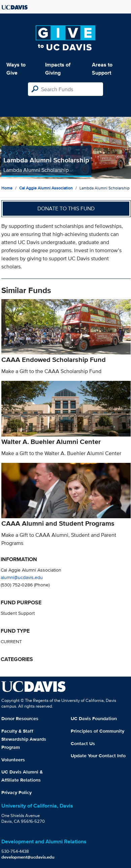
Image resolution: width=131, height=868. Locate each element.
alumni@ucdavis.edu (22, 577)
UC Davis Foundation (94, 718)
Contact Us (83, 743)
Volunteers (13, 760)
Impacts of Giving (58, 69)
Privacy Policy (17, 792)
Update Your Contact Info (98, 756)
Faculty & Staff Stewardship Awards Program (24, 739)
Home (7, 188)
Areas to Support (102, 69)
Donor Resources (20, 718)
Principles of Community (97, 731)
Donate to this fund (66, 208)
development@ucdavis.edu (28, 857)
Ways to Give (16, 69)
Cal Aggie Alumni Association (46, 188)
